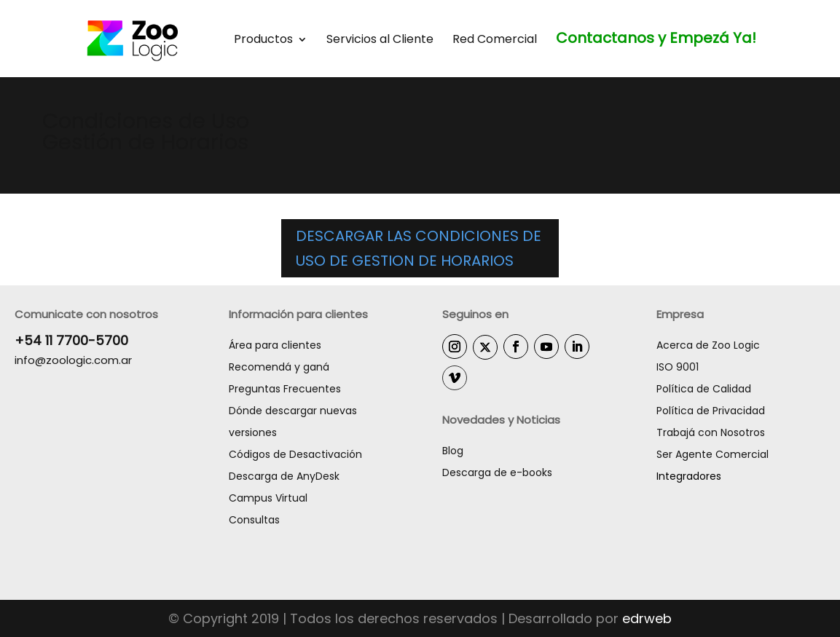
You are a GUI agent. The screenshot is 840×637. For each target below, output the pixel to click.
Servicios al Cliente (380, 41)
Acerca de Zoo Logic (708, 345)
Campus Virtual (268, 498)
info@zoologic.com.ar (73, 360)
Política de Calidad (704, 389)
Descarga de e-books (497, 472)
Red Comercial (495, 41)
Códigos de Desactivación (295, 454)
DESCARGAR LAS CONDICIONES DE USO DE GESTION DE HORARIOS (419, 248)
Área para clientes (275, 345)
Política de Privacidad (711, 411)
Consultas (254, 520)
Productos (263, 41)
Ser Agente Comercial (713, 454)
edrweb (647, 618)
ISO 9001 (678, 367)
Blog (453, 451)
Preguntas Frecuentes (285, 389)
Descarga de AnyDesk (284, 476)
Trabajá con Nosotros (711, 432)
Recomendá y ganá (279, 367)
